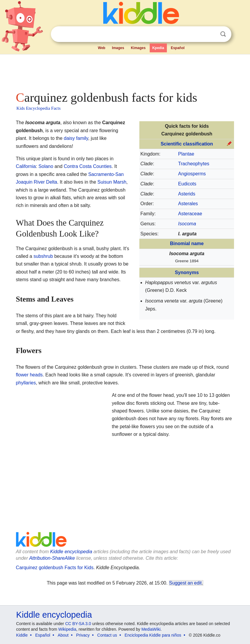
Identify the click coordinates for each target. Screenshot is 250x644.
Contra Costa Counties (88, 166)
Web (102, 48)
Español (178, 48)
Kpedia (158, 48)
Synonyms (187, 272)
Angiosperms (192, 174)
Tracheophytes (194, 164)
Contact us (107, 635)
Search (223, 34)
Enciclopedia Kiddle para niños (153, 635)
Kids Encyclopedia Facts (39, 108)
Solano (46, 166)
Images (118, 48)
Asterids (187, 194)
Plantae (186, 154)
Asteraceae (190, 214)
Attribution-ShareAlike (52, 558)
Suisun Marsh (112, 182)
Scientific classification (187, 144)
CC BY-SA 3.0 (78, 624)
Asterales (188, 204)
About (63, 635)
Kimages (138, 48)
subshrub (43, 256)
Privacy (83, 635)
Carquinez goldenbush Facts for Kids (55, 568)
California (26, 166)
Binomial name (187, 243)
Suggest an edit (186, 583)
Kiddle (22, 635)
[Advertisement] (125, 71)
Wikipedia (67, 629)
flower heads (29, 375)
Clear (211, 34)
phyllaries (26, 383)
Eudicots (187, 184)
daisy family (76, 138)
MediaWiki (151, 629)
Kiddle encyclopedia (54, 615)
